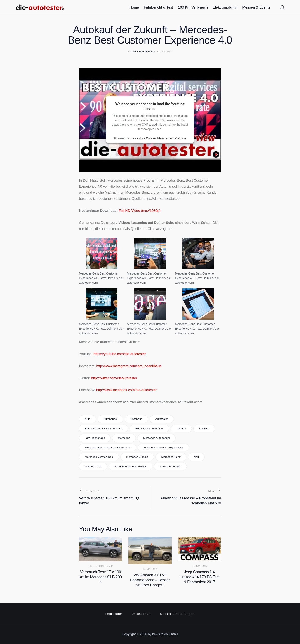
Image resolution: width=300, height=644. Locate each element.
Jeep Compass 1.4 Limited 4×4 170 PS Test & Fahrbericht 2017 (199, 577)
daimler (181, 429)
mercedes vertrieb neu (99, 457)
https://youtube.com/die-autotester (120, 354)
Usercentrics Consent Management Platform (158, 138)
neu (196, 457)
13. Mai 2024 (150, 569)
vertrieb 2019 (93, 466)
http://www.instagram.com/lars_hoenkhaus (129, 366)
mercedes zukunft (137, 457)
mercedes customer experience (163, 447)
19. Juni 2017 (199, 566)
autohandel (111, 419)
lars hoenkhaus (95, 438)
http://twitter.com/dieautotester (114, 378)
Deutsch (204, 429)
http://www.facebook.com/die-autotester (126, 390)
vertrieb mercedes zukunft (131, 466)
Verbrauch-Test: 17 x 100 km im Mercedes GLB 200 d (101, 577)
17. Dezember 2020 (101, 566)
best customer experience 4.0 (104, 429)
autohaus (136, 419)
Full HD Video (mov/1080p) (140, 211)
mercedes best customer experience (108, 447)
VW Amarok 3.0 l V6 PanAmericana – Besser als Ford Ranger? (150, 580)
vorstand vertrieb (170, 466)
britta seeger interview (149, 429)
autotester (162, 419)
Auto (88, 419)
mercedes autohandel (156, 438)
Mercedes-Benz (171, 457)
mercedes (124, 438)
